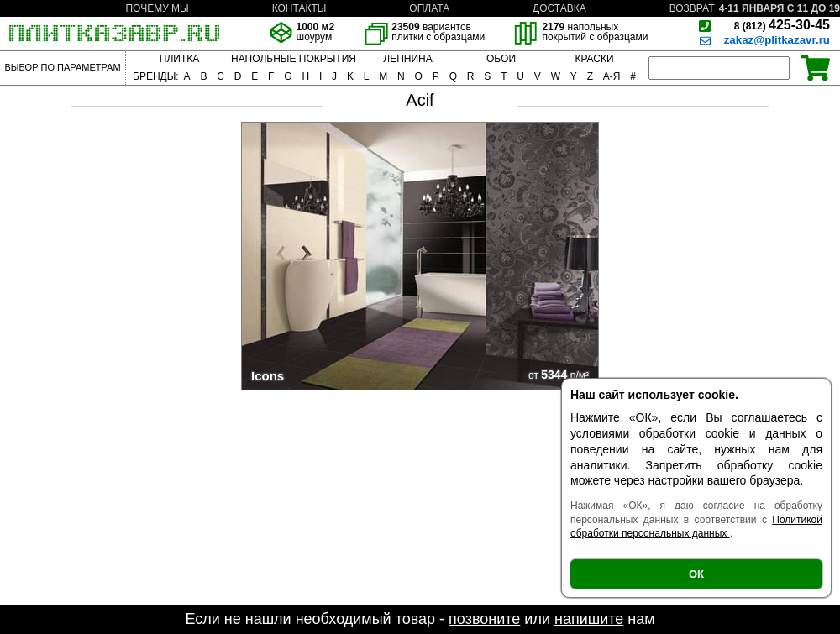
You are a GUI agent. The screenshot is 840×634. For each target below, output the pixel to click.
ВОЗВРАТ (692, 8)
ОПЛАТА (429, 8)
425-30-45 (782, 25)
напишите (589, 619)
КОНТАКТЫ (299, 8)
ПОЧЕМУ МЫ (157, 8)
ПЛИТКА (179, 59)
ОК (696, 574)
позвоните (484, 619)
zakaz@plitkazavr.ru (777, 40)
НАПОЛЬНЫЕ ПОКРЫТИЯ (294, 59)
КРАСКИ (594, 59)
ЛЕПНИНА (407, 59)
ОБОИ (501, 59)
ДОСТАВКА (559, 8)
